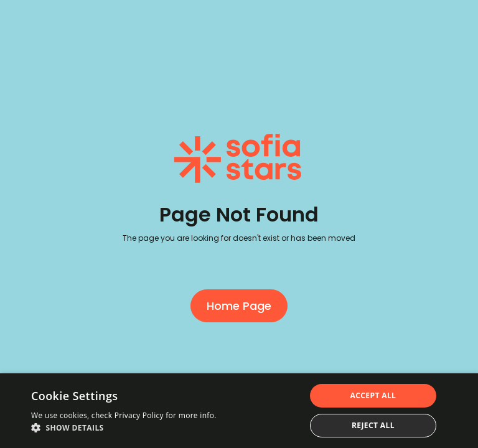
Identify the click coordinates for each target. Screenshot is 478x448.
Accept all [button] (373, 395)
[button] (124, 428)
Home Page (239, 306)
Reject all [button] (373, 425)
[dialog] (239, 411)
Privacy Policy (139, 415)
